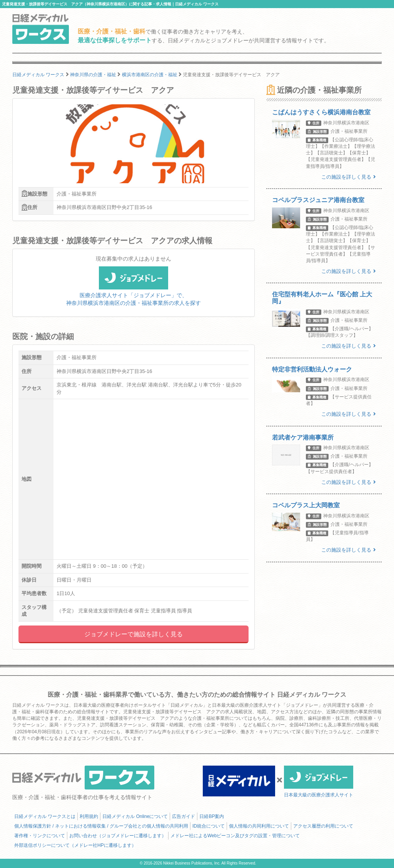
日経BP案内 (212, 816)
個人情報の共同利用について (259, 826)
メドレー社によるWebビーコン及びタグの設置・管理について (235, 836)
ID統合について (209, 826)
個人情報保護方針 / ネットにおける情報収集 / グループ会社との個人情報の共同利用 (101, 826)
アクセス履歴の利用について (323, 826)
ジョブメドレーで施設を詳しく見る (134, 634)
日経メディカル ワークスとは (45, 816)
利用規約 (89, 816)
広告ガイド (184, 816)
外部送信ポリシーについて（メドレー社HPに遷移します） (75, 845)
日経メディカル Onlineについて (135, 816)
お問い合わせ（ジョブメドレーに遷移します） (118, 836)
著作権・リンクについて (40, 836)
